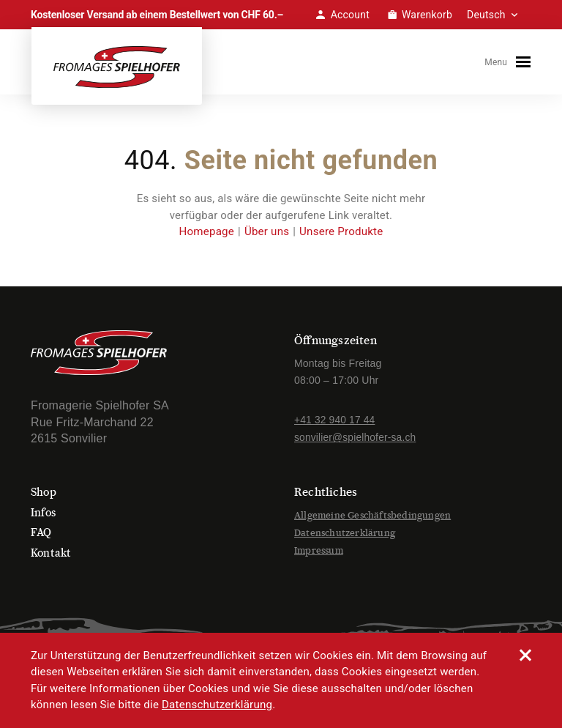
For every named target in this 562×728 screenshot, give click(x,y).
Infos (44, 517)
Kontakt (52, 556)
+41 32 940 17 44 (336, 424)
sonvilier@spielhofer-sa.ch (356, 442)
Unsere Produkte (341, 236)
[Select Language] (499, 15)
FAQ (42, 536)
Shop (45, 496)
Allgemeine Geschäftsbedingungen (372, 520)
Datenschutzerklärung (345, 536)
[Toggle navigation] (526, 64)
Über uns (267, 236)
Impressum (319, 554)
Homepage (207, 236)
